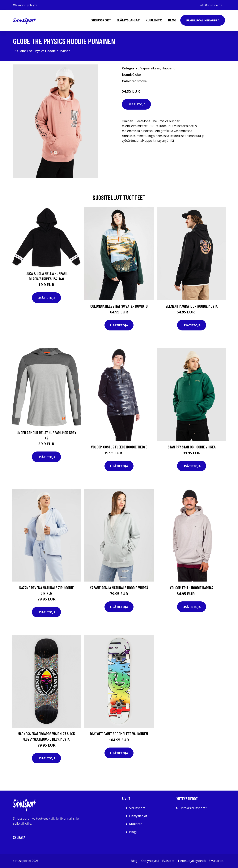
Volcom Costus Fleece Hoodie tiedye (119, 447)
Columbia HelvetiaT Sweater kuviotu (119, 306)
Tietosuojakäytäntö (192, 861)
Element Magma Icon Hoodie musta (192, 306)
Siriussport (101, 20)
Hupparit (168, 68)
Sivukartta (216, 861)
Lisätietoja (136, 104)
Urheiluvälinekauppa (203, 20)
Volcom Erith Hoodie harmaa (192, 588)
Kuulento (154, 20)
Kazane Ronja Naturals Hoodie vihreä (119, 588)
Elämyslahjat (128, 20)
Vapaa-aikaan (150, 68)
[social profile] (42, 5)
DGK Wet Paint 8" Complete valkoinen (119, 734)
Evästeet (168, 861)
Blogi (173, 20)
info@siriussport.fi (211, 5)
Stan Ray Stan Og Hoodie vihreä (192, 447)
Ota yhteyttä (150, 861)
